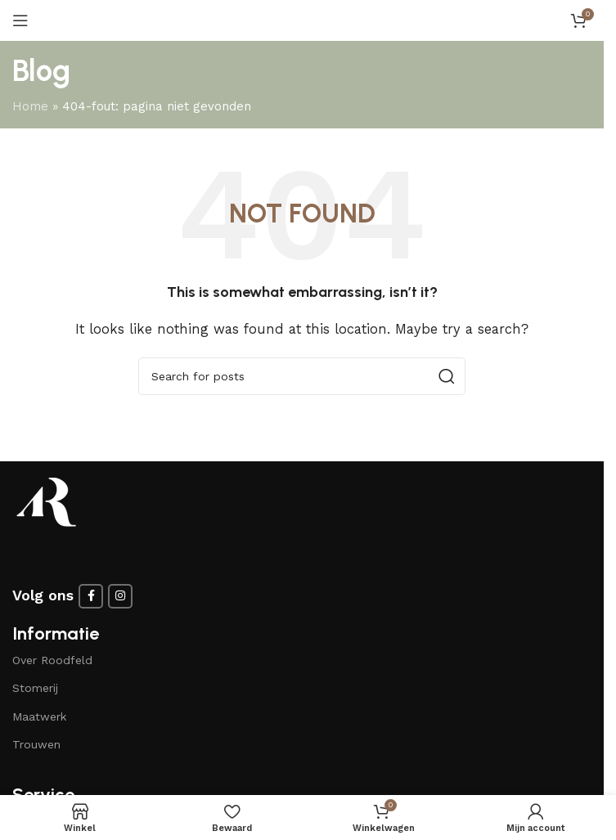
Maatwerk (39, 716)
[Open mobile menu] (20, 20)
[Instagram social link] (120, 596)
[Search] (302, 376)
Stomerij (35, 688)
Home (30, 106)
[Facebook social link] (91, 596)
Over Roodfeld (52, 660)
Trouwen (36, 744)
